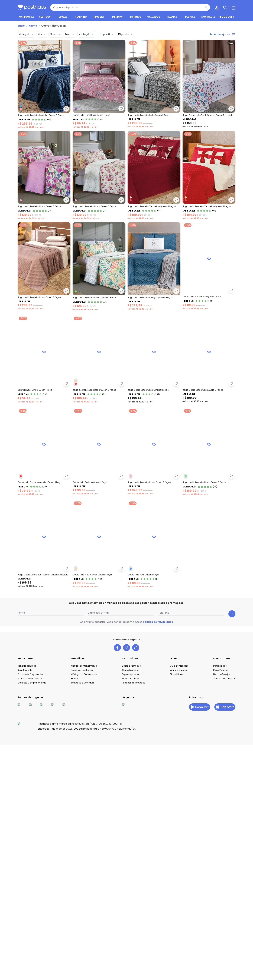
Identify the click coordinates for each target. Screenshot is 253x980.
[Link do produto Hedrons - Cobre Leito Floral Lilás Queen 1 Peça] (99, 84)
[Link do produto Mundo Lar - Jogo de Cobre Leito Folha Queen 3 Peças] (99, 266)
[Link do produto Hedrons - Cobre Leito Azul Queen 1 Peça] (44, 919)
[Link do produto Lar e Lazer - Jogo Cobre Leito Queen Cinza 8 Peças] (44, 546)
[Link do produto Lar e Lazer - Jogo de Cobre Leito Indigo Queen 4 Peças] (44, 360)
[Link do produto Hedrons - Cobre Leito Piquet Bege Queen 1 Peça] (99, 826)
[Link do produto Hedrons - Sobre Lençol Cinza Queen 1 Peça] (44, 453)
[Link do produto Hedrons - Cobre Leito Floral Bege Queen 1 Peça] (99, 360)
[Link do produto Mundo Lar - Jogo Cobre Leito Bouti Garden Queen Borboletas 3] (209, 84)
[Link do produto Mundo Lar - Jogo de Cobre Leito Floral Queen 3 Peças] (44, 175)
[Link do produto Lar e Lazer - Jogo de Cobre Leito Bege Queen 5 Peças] (99, 453)
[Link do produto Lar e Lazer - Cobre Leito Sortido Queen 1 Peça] (99, 639)
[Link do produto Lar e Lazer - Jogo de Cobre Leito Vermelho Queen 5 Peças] (154, 175)
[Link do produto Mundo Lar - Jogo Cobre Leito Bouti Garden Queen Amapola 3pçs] (44, 826)
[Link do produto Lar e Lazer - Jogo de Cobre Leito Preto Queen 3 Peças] (154, 84)
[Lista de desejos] (225, 7)
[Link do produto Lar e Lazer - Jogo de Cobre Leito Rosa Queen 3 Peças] (44, 266)
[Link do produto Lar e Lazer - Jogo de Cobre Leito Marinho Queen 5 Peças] (44, 84)
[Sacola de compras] (233, 7)
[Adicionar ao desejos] (121, 109)
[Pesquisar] (207, 7)
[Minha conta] (216, 7)
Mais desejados (223, 34)
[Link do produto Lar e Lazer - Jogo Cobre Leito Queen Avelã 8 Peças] (99, 546)
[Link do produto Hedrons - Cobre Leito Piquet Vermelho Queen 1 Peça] (44, 639)
